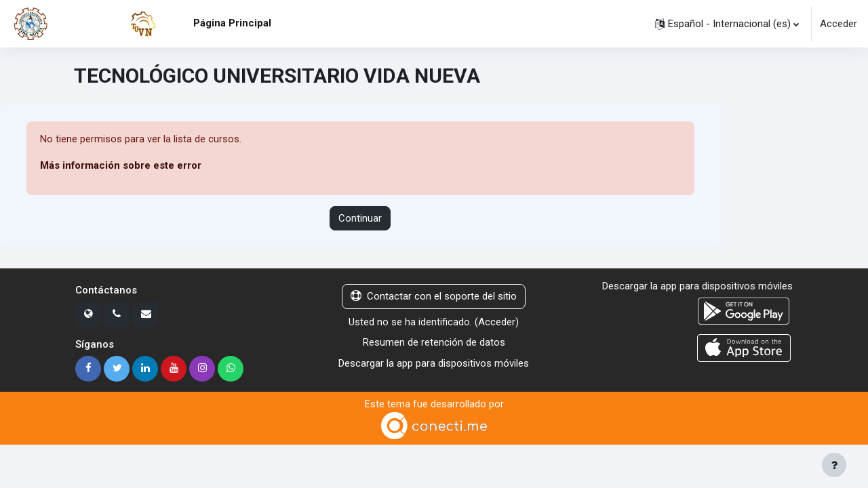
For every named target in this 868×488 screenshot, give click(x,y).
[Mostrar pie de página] (834, 465)
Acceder (839, 24)
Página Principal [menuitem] (232, 23)
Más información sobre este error (121, 166)
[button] (727, 24)
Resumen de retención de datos (434, 343)
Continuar (360, 218)
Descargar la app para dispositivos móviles (434, 363)
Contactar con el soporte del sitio (434, 297)
